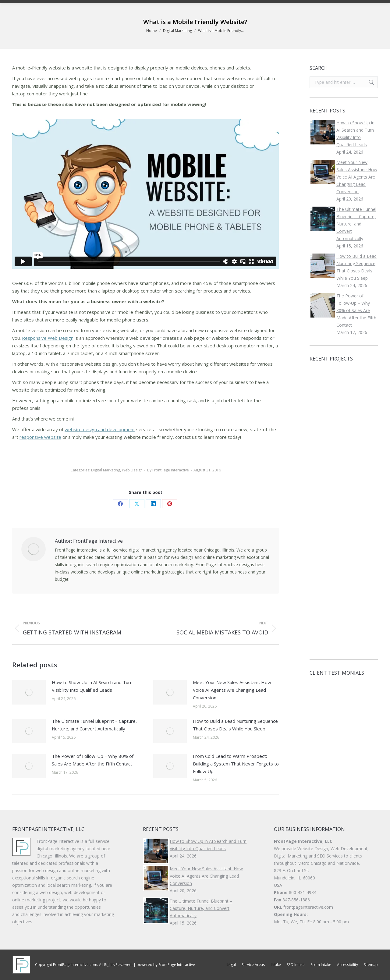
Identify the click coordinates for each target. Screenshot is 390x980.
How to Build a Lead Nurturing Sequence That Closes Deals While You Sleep (235, 725)
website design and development (100, 429)
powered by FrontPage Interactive (166, 965)
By (168, 470)
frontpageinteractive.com (308, 907)
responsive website (40, 437)
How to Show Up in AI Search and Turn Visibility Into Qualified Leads (92, 686)
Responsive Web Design (48, 338)
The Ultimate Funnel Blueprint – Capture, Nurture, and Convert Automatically (94, 725)
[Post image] (29, 692)
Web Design (132, 470)
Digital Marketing (106, 470)
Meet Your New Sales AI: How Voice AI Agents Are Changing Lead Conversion (232, 690)
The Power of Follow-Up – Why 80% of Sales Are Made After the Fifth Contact (93, 760)
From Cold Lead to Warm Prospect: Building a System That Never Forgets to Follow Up (236, 764)
